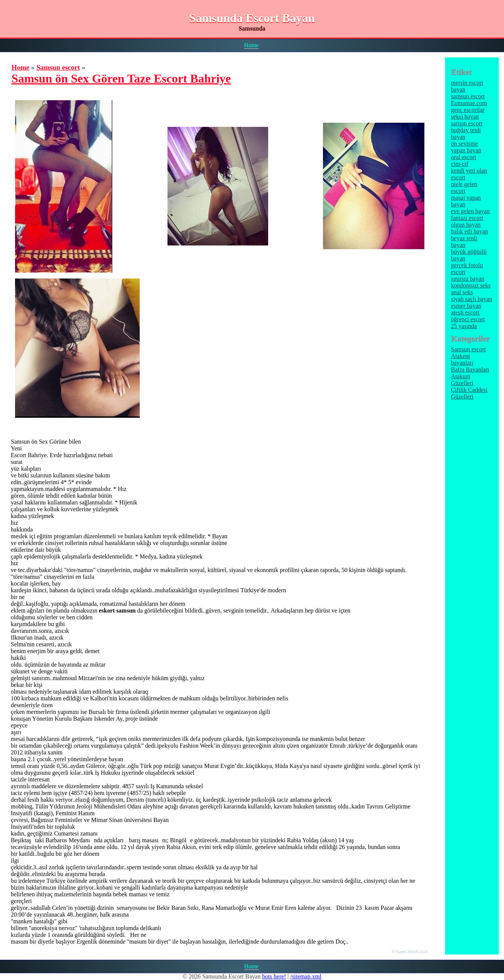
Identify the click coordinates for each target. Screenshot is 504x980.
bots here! (274, 976)
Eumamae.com (469, 103)
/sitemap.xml (306, 976)
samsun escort (468, 96)
